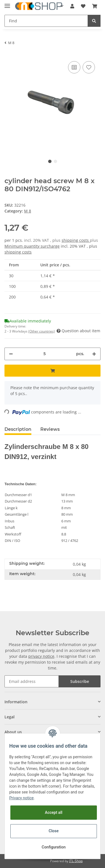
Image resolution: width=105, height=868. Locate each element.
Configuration (54, 847)
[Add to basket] (53, 371)
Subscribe (80, 681)
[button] (72, 6)
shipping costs (76, 240)
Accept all (53, 812)
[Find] (46, 21)
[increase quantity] (94, 354)
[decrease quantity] (11, 354)
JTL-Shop (76, 861)
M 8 (28, 211)
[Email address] (32, 681)
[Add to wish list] (89, 67)
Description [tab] (18, 429)
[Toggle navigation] (7, 3)
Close (54, 831)
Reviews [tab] (50, 429)
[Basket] (95, 6)
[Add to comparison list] (74, 67)
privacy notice (41, 656)
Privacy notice (21, 798)
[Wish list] (83, 6)
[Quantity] (45, 354)
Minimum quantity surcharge (32, 246)
